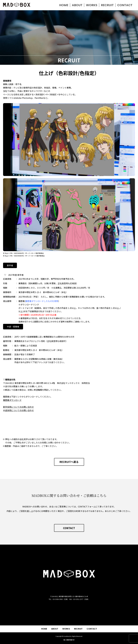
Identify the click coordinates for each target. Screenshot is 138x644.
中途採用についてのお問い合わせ (18, 410)
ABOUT (55, 629)
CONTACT (92, 629)
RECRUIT (78, 629)
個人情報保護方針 (69, 640)
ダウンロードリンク (30, 304)
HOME (44, 629)
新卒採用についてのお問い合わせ (18, 407)
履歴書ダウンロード (12, 400)
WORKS (66, 629)
